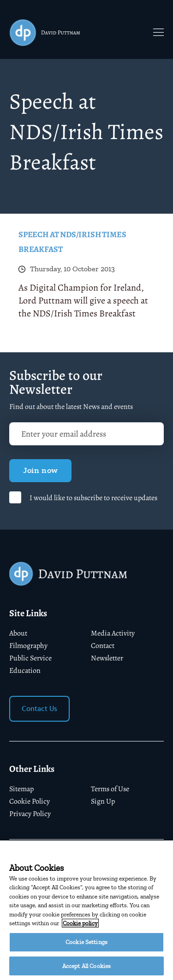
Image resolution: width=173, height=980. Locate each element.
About (18, 633)
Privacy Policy (30, 814)
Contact (103, 646)
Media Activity (113, 633)
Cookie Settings (86, 947)
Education (25, 671)
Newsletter (107, 658)
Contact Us (39, 709)
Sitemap (21, 789)
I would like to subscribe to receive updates (93, 498)
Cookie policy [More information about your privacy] (80, 929)
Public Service (30, 658)
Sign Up (103, 801)
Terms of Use (110, 789)
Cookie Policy (30, 801)
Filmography (28, 646)
